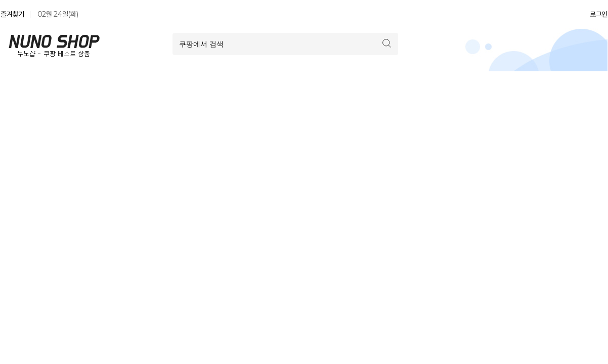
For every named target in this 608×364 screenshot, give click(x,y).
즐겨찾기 (12, 14)
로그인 (599, 14)
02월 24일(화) (58, 14)
